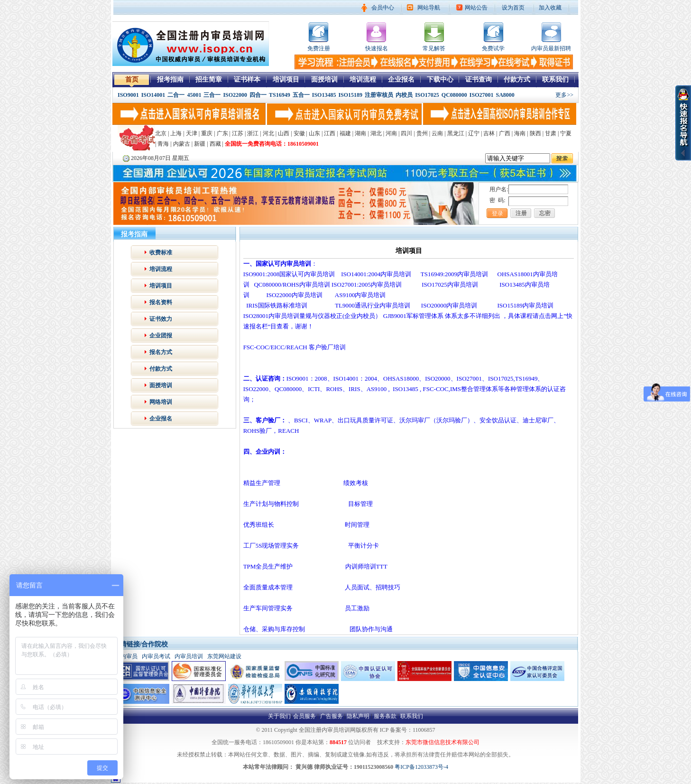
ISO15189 (350, 95)
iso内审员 (126, 656)
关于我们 (279, 716)
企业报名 (401, 79)
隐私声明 (358, 716)
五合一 (301, 95)
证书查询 (479, 79)
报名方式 (161, 352)
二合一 (176, 95)
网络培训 (161, 402)
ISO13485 (324, 95)
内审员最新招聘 (551, 48)
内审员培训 (189, 656)
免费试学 (493, 48)
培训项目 (286, 79)
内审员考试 (156, 656)
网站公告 (476, 8)
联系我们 (555, 79)
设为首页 (513, 8)
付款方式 (517, 79)
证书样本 (247, 79)
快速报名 (377, 48)
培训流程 (363, 79)
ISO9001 (128, 95)
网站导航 (429, 8)
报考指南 (170, 79)
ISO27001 (482, 95)
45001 (194, 95)
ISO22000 (235, 95)
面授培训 (324, 79)
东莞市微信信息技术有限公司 (442, 742)
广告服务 (332, 716)
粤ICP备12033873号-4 (421, 767)
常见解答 (434, 48)
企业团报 (161, 336)
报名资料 (161, 302)
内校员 (404, 95)
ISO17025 (427, 95)
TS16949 (280, 95)
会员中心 (383, 8)
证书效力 (161, 319)
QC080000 (454, 95)
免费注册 (319, 48)
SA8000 (505, 95)
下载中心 (440, 79)
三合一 (212, 95)
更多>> (564, 95)
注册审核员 (379, 95)
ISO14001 (153, 95)
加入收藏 (550, 8)
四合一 (258, 95)
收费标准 (161, 252)
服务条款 (385, 716)
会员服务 (304, 716)
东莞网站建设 (224, 656)
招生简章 (209, 79)
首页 (132, 79)
